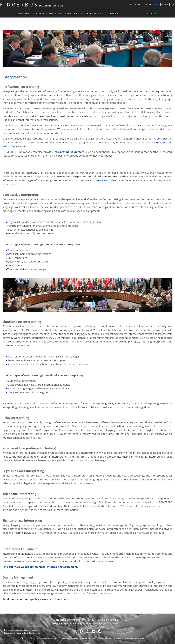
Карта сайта (118, 638)
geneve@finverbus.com (68, 624)
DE (135, 5)
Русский (156, 5)
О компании (24, 13)
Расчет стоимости (93, 13)
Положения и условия (135, 638)
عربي (172, 5)
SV (150, 5)
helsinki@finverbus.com (71, 620)
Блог (94, 638)
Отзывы (114, 13)
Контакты (153, 13)
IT (143, 5)
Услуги (40, 13)
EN (130, 5)
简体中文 (165, 5)
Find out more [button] (35, 633)
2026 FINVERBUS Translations (45, 638)
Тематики (55, 13)
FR (139, 5)
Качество (71, 13)
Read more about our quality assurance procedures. (36, 599)
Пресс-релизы (104, 638)
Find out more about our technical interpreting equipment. (40, 567)
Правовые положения (70, 638)
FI (146, 5)
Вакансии (86, 638)
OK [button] (22, 638)
